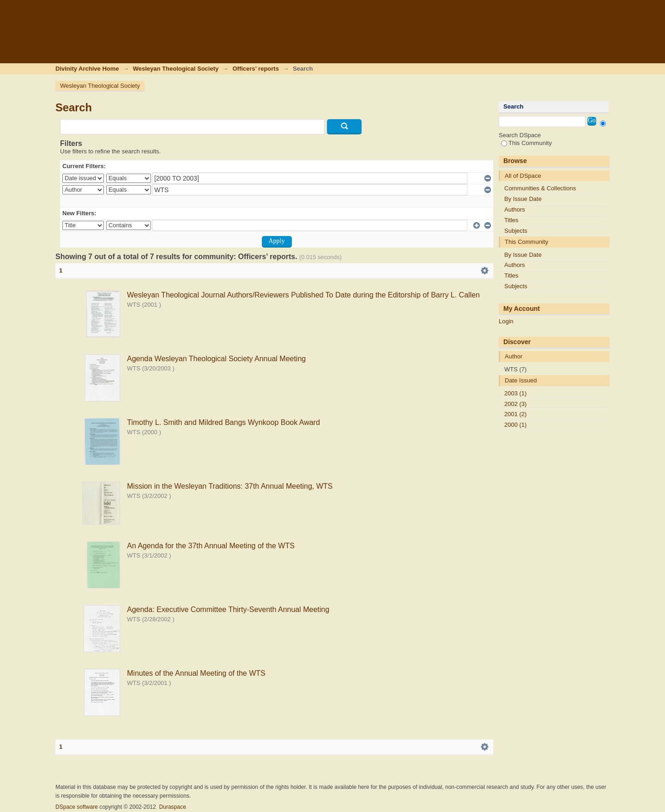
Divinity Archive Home (87, 69)
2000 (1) (515, 425)
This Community (526, 143)
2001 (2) (515, 414)
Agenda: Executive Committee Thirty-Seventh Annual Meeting (228, 609)
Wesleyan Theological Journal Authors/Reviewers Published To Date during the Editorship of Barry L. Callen (303, 295)
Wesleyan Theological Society (176, 69)
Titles (511, 220)
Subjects (516, 231)
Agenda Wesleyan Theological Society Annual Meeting (216, 359)
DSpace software (77, 807)
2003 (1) (515, 393)
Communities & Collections (540, 188)
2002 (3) (515, 404)
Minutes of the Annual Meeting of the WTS (196, 673)
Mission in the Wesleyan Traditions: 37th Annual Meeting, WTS (230, 486)
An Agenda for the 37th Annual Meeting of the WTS (211, 546)
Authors (515, 209)
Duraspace (172, 807)
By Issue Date (523, 199)
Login (602, 11)
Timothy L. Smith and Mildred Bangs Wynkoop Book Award (224, 422)
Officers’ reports (255, 69)
